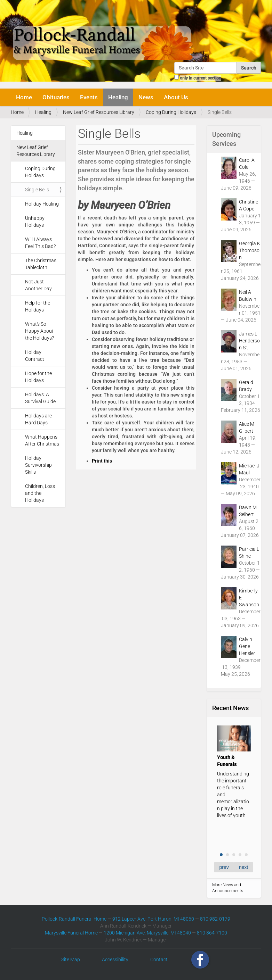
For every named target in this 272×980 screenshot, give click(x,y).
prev (224, 867)
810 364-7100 (212, 933)
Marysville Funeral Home (71, 933)
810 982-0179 (215, 919)
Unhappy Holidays (35, 222)
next (243, 867)
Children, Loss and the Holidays (40, 493)
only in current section (201, 78)
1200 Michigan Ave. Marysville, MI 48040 (147, 933)
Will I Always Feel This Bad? (40, 243)
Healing (118, 97)
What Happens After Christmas (42, 440)
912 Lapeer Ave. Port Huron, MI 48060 (153, 919)
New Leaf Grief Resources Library (99, 112)
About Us (176, 97)
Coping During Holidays (171, 112)
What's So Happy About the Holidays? (39, 331)
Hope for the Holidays (38, 377)
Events (89, 97)
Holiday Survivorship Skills (38, 465)
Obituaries (56, 97)
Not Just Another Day (38, 285)
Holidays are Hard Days (38, 419)
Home (24, 97)
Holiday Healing (42, 204)
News (146, 97)
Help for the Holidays (38, 306)
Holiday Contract (35, 356)
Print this (102, 461)
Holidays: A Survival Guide (40, 398)
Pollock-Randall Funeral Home (74, 919)
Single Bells (37, 190)
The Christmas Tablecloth (41, 264)
